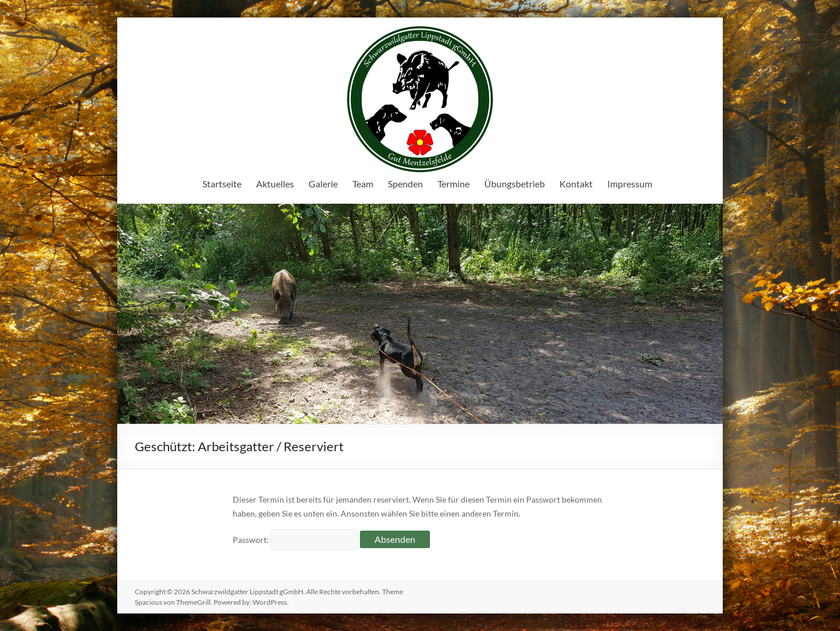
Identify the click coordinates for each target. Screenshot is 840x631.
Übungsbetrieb (514, 184)
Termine (454, 184)
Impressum (630, 184)
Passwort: (295, 540)
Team (363, 184)
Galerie (323, 184)
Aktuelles (275, 184)
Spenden (405, 184)
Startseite (222, 184)
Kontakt (576, 184)
